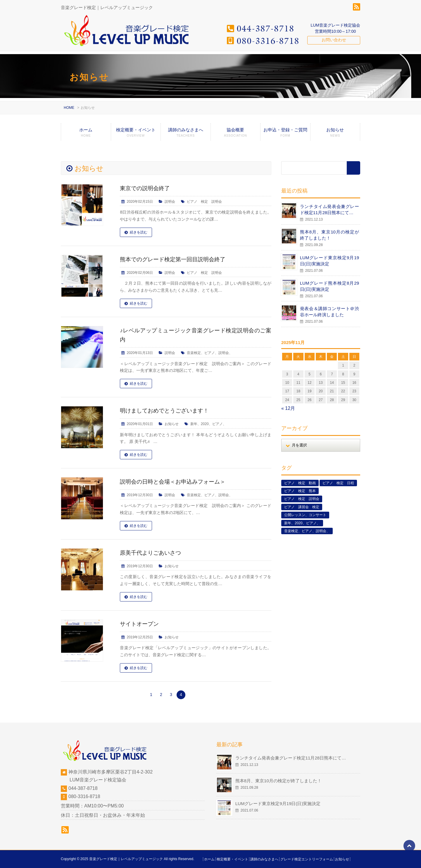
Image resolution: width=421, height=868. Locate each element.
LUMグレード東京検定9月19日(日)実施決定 (329, 261)
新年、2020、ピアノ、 (208, 424)
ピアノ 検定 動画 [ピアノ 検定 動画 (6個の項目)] (300, 483)
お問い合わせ (334, 40)
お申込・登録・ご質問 (285, 134)
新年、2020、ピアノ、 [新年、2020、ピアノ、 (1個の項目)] (302, 523)
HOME (69, 108)
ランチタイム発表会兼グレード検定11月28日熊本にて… (329, 209)
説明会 (170, 202)
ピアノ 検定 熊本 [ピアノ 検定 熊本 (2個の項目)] (300, 491)
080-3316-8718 (84, 796)
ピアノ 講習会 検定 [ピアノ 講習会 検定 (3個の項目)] (302, 507)
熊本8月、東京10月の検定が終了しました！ (329, 235)
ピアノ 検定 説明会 (204, 202)
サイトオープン (140, 624)
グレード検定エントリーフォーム (307, 859)
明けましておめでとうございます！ (167, 410)
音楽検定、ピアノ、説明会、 (210, 353)
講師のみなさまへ (186, 134)
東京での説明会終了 (146, 188)
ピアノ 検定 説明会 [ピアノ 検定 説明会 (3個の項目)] (302, 499)
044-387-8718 (83, 788)
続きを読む (139, 232)
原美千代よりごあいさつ (152, 553)
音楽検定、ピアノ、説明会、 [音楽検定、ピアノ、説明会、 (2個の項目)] (307, 531)
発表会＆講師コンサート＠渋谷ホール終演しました (329, 312)
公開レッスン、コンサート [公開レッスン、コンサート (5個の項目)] (305, 515)
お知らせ (335, 134)
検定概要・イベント (136, 134)
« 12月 (288, 408)
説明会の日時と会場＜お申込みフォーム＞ (175, 482)
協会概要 (236, 134)
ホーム (86, 134)
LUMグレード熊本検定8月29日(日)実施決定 (329, 286)
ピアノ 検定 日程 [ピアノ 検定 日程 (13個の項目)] (338, 483)
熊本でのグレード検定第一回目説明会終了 (175, 259)
